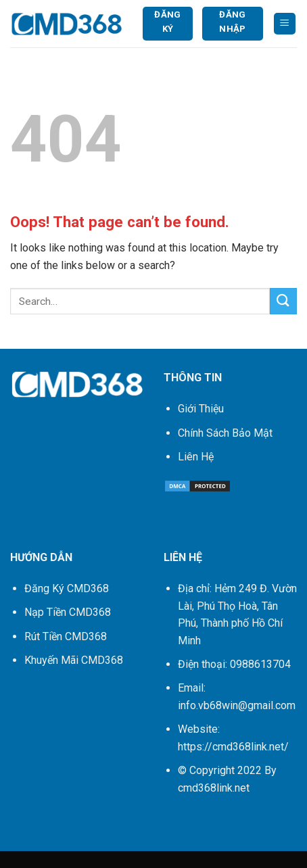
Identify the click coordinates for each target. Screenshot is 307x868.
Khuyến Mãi (74, 660)
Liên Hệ (196, 457)
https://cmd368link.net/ (233, 747)
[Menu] (285, 24)
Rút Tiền (66, 636)
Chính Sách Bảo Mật (225, 433)
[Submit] (283, 301)
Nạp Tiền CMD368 (68, 612)
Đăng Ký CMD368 (67, 588)
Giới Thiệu (201, 409)
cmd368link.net (214, 788)
